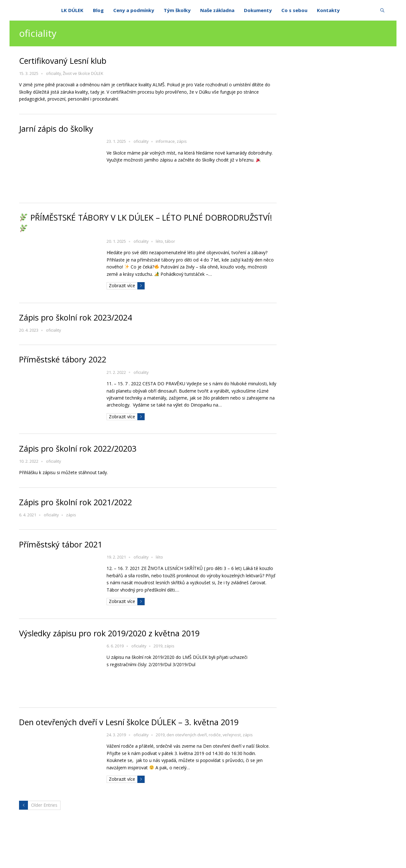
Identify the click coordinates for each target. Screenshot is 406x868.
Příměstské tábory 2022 (63, 359)
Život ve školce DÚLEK (83, 73)
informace (165, 141)
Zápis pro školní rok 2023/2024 (75, 317)
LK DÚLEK (72, 10)
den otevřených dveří (187, 735)
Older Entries (44, 805)
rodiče (215, 735)
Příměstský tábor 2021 (61, 544)
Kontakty (328, 10)
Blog (98, 10)
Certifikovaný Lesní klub (63, 61)
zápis (182, 141)
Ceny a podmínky (134, 10)
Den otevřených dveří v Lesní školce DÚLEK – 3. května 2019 (129, 722)
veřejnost (232, 735)
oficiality (53, 73)
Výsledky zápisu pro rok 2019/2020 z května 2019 (109, 633)
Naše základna (217, 10)
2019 (158, 646)
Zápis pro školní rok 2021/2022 (75, 502)
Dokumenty (258, 10)
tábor (170, 241)
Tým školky (177, 10)
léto (159, 241)
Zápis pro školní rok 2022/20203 (78, 448)
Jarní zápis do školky (56, 129)
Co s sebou (294, 10)
